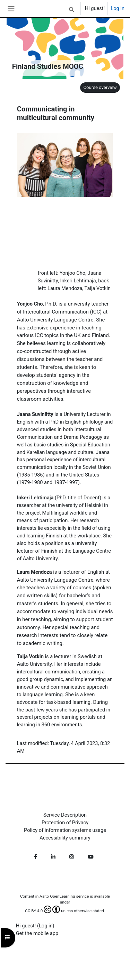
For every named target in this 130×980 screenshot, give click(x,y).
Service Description (65, 815)
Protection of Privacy (65, 823)
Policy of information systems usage (65, 830)
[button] (71, 10)
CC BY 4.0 (42, 911)
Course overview (100, 87)
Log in (118, 8)
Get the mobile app (37, 933)
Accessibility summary (65, 838)
